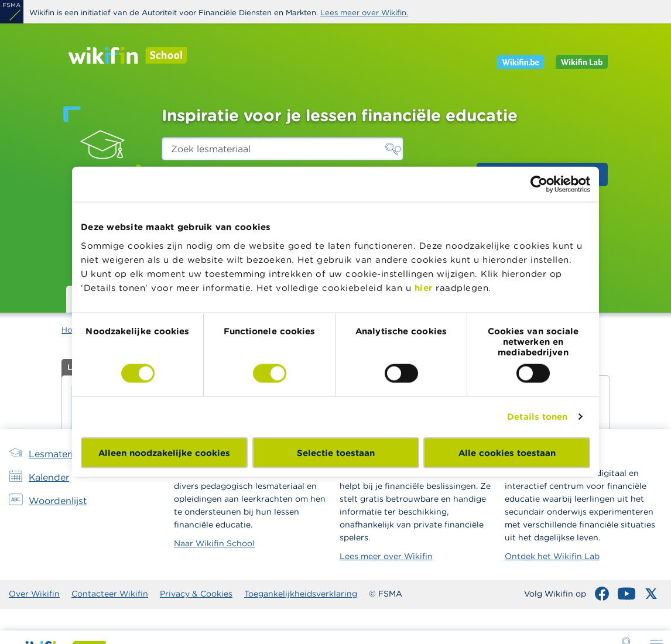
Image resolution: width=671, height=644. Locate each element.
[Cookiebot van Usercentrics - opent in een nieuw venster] (539, 184)
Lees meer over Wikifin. (364, 13)
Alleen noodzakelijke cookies (164, 452)
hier (424, 287)
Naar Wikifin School (214, 543)
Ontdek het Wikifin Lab (552, 556)
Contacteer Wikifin (110, 594)
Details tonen (537, 417)
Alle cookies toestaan (507, 452)
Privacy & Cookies (196, 594)
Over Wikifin (34, 594)
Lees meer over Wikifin (386, 556)
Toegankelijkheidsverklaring (301, 594)
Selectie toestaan (336, 452)
